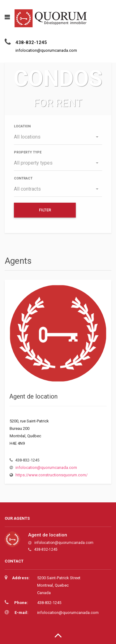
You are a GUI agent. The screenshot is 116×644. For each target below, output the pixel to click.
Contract (23, 178)
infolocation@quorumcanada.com (46, 468)
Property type (28, 152)
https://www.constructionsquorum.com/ (52, 475)
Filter (45, 210)
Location (22, 126)
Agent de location (33, 396)
